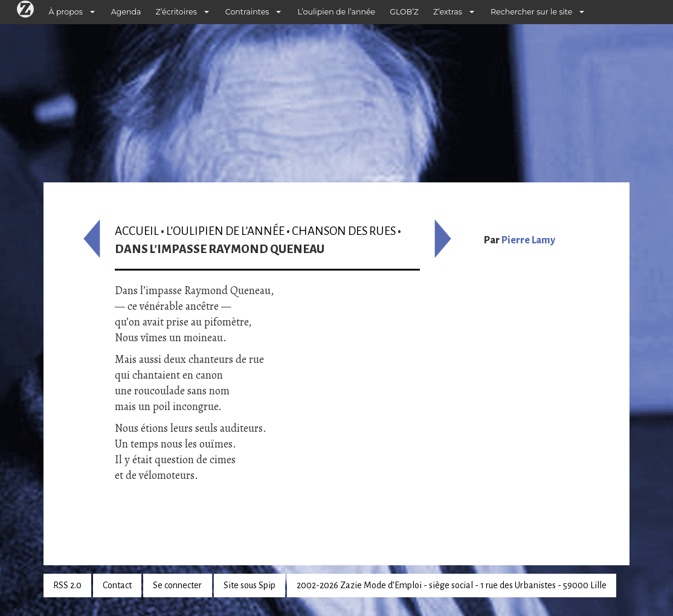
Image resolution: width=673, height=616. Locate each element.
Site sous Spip (250, 585)
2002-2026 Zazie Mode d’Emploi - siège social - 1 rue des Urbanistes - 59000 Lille (452, 585)
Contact (117, 585)
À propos (66, 12)
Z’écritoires (176, 12)
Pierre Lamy (528, 240)
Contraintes (247, 12)
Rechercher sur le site (531, 12)
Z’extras (448, 12)
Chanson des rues (344, 231)
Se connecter (177, 585)
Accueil (137, 231)
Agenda (126, 12)
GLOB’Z (404, 12)
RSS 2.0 (67, 585)
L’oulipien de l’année (336, 12)
